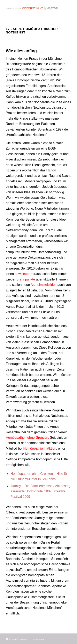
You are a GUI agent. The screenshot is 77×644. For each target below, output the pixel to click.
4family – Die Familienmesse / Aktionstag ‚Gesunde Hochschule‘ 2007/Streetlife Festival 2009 (40, 491)
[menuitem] (17, 639)
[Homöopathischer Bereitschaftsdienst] (32, 8)
